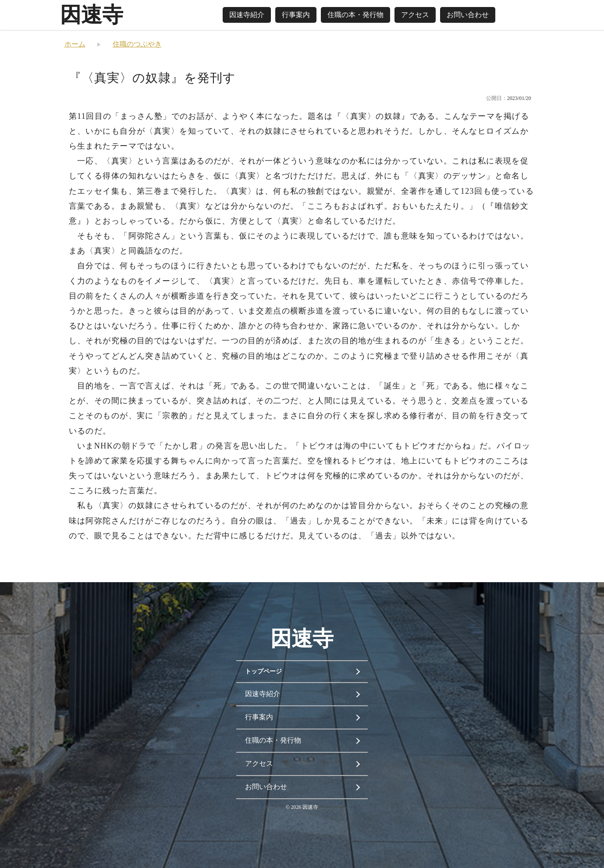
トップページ (263, 671)
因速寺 (92, 15)
